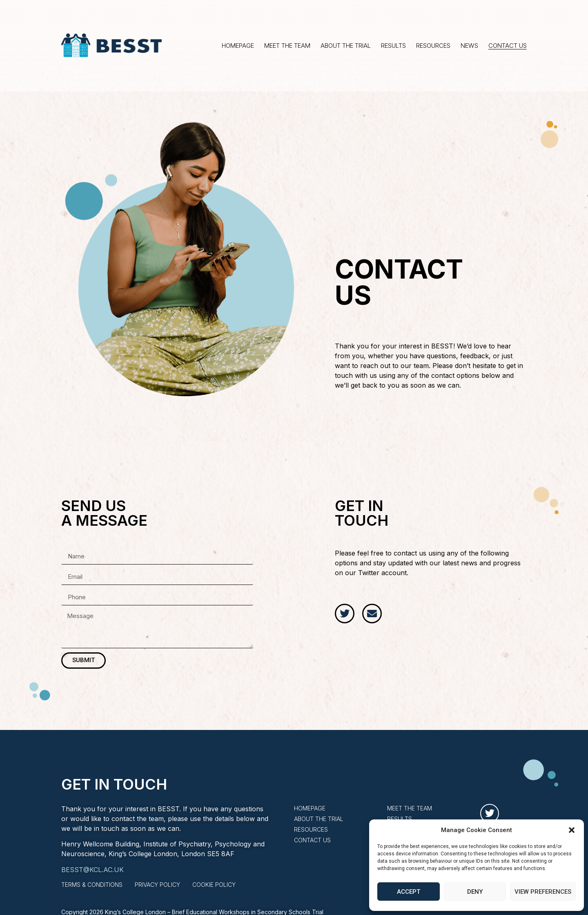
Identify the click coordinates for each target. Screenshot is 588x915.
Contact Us (508, 46)
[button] (572, 830)
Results (393, 46)
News (469, 46)
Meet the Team (287, 46)
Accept (409, 892)
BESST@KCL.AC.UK (92, 870)
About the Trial (346, 46)
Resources (433, 46)
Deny (475, 892)
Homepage (238, 46)
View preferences (543, 892)
